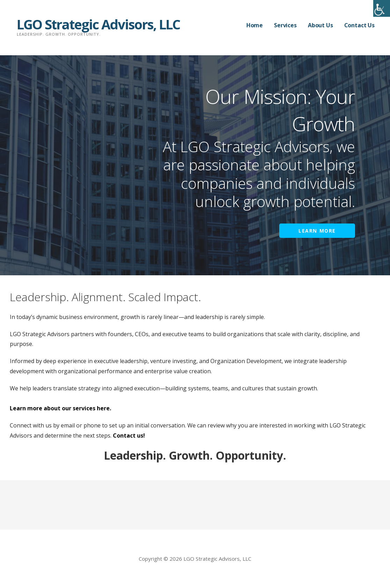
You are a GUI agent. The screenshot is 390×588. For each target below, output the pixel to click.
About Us (320, 25)
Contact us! (129, 435)
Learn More (317, 231)
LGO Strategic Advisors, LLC (98, 24)
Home (255, 25)
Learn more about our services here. (60, 408)
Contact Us (359, 25)
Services (285, 25)
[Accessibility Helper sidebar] (382, 8)
